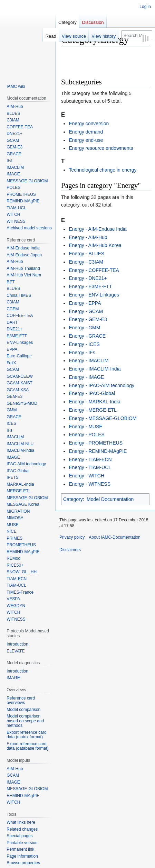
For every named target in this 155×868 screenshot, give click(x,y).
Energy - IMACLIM (89, 360)
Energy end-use (86, 140)
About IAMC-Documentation (114, 537)
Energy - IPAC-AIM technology (101, 385)
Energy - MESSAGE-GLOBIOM (103, 418)
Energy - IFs (82, 353)
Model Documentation (110, 499)
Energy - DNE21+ (88, 278)
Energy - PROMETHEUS (96, 443)
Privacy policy (72, 537)
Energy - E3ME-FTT (90, 286)
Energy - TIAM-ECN (90, 459)
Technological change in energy (103, 170)
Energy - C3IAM (86, 262)
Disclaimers (70, 550)
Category (73, 499)
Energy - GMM (84, 328)
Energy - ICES (84, 344)
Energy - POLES (87, 435)
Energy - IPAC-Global (92, 393)
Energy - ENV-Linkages (94, 295)
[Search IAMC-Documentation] (137, 35)
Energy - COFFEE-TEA (94, 270)
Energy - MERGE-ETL (93, 410)
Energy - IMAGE (86, 377)
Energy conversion (89, 124)
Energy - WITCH (86, 476)
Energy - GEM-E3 (88, 319)
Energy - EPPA (85, 303)
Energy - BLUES (86, 254)
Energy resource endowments (101, 148)
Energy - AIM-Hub (88, 237)
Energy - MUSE (85, 427)
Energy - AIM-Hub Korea (95, 245)
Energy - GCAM (86, 311)
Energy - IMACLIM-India (95, 369)
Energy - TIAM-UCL (90, 467)
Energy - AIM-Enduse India (98, 229)
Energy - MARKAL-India (94, 402)
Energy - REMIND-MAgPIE (98, 451)
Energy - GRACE (87, 336)
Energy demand (86, 132)
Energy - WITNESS (90, 484)
